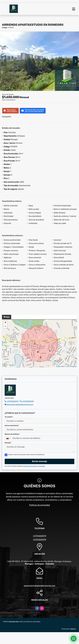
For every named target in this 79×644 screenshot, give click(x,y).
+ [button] (5, 323)
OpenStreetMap (72, 366)
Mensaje (8, 443)
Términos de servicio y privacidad (35, 466)
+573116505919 (12, 401)
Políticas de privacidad (40, 505)
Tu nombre (9, 417)
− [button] (5, 326)
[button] (28, 88)
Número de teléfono (12, 434)
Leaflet (58, 366)
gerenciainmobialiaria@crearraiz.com (40, 586)
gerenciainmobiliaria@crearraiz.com (20, 404)
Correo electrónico (12, 425)
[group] (39, 61)
